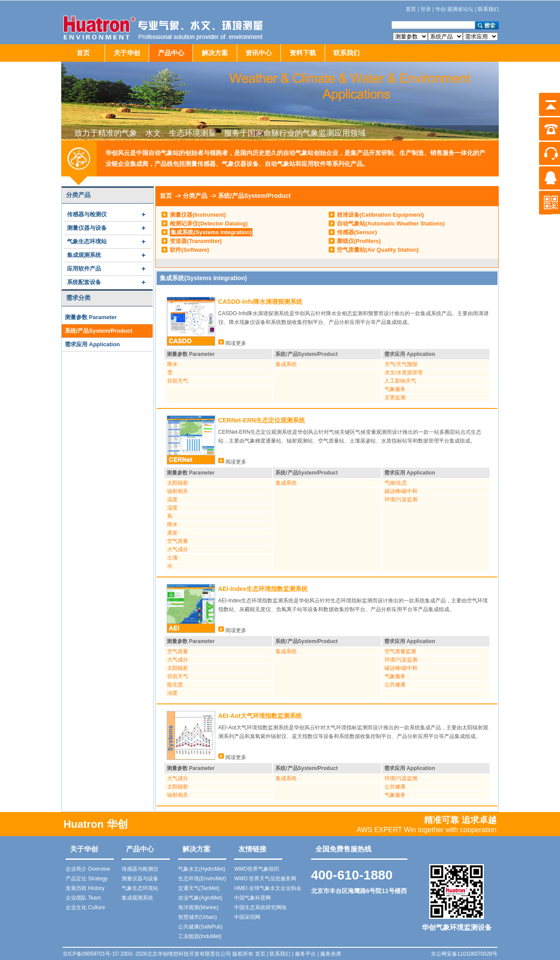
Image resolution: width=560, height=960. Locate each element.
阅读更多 (232, 343)
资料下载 (303, 53)
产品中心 (171, 53)
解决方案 (215, 53)
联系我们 (346, 53)
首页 (83, 53)
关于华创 (127, 53)
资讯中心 (259, 53)
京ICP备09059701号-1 (89, 954)
